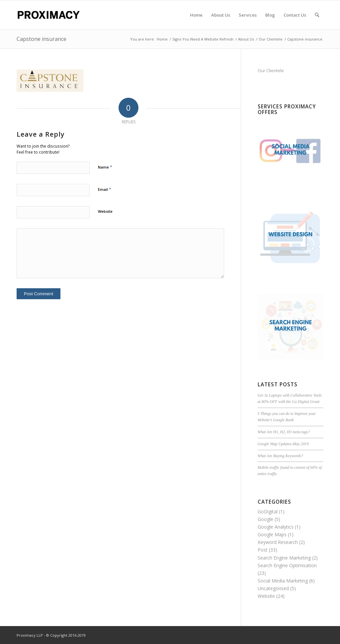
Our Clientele (271, 70)
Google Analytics (276, 527)
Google (265, 519)
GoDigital (268, 512)
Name (105, 167)
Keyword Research (278, 542)
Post (263, 550)
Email (105, 189)
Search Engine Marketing (284, 558)
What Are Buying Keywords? (280, 456)
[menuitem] (196, 15)
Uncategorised (273, 588)
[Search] (317, 15)
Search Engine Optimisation (287, 565)
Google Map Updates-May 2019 (283, 444)
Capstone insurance (42, 39)
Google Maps (272, 534)
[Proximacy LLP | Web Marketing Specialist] (48, 15)
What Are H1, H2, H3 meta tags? (284, 432)
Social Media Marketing (283, 581)
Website (105, 211)
